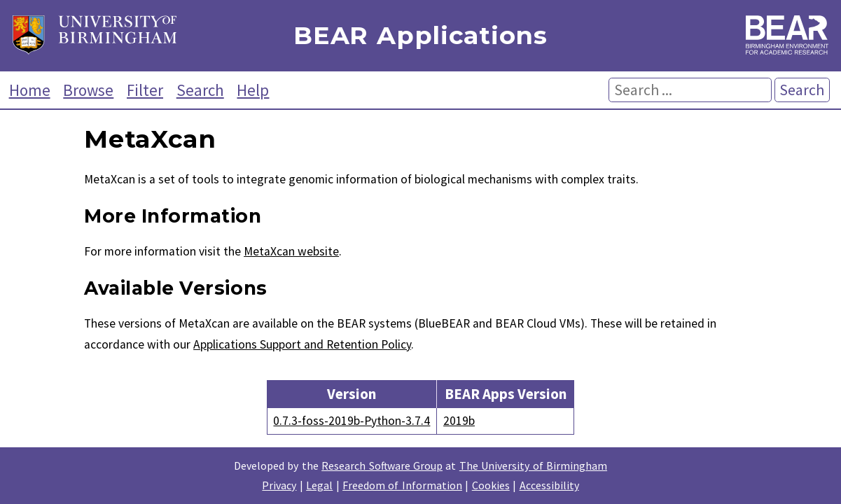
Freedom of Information (402, 485)
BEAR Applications (420, 36)
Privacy (279, 485)
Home (30, 90)
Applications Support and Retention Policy (302, 344)
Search (200, 90)
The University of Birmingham (533, 465)
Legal (319, 485)
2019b (459, 421)
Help (253, 90)
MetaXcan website (291, 251)
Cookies (491, 485)
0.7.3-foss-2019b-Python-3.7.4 (352, 421)
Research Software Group (382, 465)
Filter (145, 90)
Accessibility (549, 485)
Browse (88, 90)
